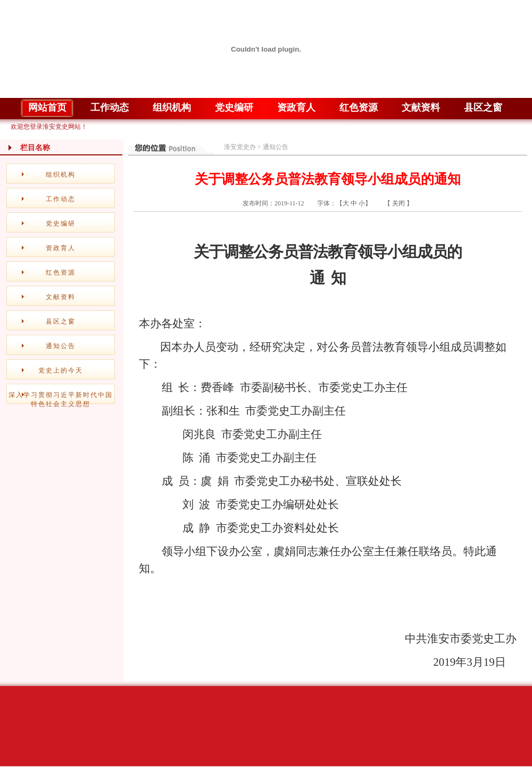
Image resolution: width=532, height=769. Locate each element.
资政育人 (61, 248)
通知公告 (61, 346)
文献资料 (61, 297)
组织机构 (61, 175)
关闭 (398, 203)
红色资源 (61, 272)
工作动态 (61, 199)
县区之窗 (61, 321)
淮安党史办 (240, 147)
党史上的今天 (61, 370)
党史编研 (61, 224)
